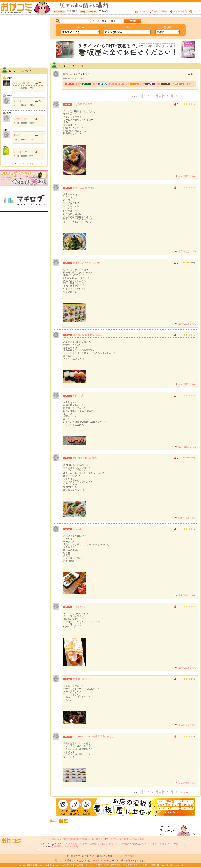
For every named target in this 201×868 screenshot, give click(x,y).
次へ (183, 96)
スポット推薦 (178, 11)
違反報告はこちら (186, 176)
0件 (173, 84)
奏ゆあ (17, 135)
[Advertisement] (24, 41)
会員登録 (59, 847)
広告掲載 (139, 839)
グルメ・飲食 (70, 844)
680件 (78, 84)
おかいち (78, 529)
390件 (111, 84)
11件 (158, 84)
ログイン (141, 11)
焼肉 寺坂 (78, 396)
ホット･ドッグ (80, 607)
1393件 (82, 78)
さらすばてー (20, 152)
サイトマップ (113, 839)
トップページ (45, 839)
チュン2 (18, 101)
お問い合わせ (127, 839)
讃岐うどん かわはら (84, 188)
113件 (95, 84)
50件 (127, 84)
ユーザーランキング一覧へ (30, 163)
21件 (143, 84)
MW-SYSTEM (100, 861)
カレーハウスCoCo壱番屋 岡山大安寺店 (93, 737)
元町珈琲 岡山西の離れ (85, 458)
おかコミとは (60, 839)
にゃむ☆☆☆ (20, 119)
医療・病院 (130, 844)
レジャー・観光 (86, 844)
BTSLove (68, 74)
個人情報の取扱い (86, 839)
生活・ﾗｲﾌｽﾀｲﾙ (144, 844)
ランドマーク (171, 844)
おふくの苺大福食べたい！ (27, 83)
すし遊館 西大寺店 (82, 104)
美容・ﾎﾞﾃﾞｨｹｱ (117, 844)
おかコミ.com (127, 856)
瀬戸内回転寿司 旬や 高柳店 (87, 335)
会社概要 (100, 839)
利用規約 (72, 839)
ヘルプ (194, 11)
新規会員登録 (159, 11)
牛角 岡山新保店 (81, 679)
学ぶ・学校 (158, 844)
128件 (188, 84)
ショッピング (102, 844)
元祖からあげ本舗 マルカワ (87, 263)
